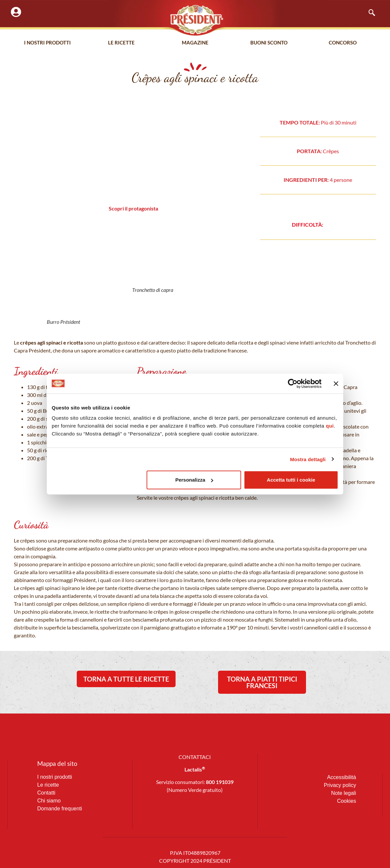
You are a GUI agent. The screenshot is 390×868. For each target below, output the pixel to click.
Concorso (343, 42)
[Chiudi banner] (336, 383)
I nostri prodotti (47, 42)
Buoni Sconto (269, 42)
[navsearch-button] (369, 13)
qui (330, 426)
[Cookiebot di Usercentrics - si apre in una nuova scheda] (293, 383)
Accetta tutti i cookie (291, 480)
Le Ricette (121, 42)
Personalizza (194, 480)
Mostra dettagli (308, 459)
